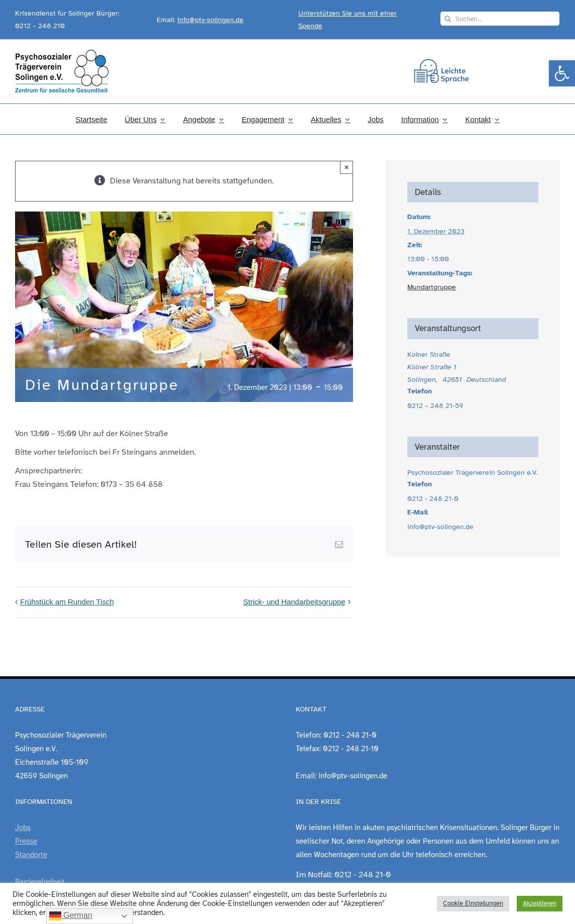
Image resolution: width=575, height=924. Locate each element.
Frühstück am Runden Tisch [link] (67, 602)
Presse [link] (26, 841)
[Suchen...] (500, 19)
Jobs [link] (23, 828)
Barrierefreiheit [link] (40, 882)
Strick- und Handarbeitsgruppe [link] (294, 602)
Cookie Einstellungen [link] (473, 903)
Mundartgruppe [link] (432, 287)
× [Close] (347, 167)
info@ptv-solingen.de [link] (210, 20)
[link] (562, 73)
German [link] (71, 916)
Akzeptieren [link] (540, 903)
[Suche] (447, 19)
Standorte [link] (31, 855)
